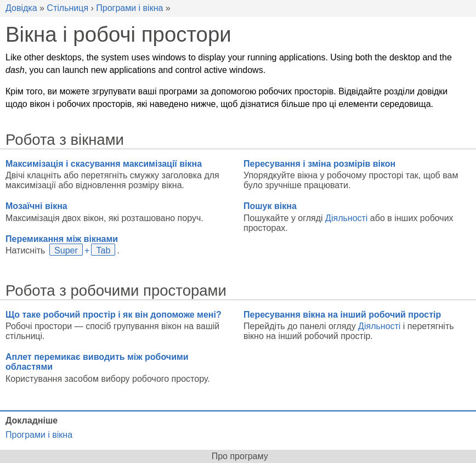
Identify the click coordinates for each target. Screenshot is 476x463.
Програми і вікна (129, 8)
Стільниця (67, 8)
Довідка (21, 8)
